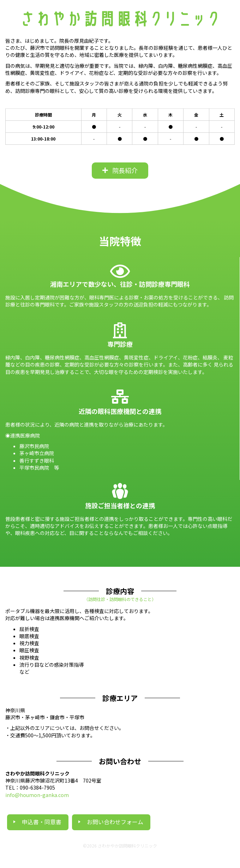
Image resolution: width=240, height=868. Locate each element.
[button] (120, 170)
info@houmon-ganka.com (37, 795)
